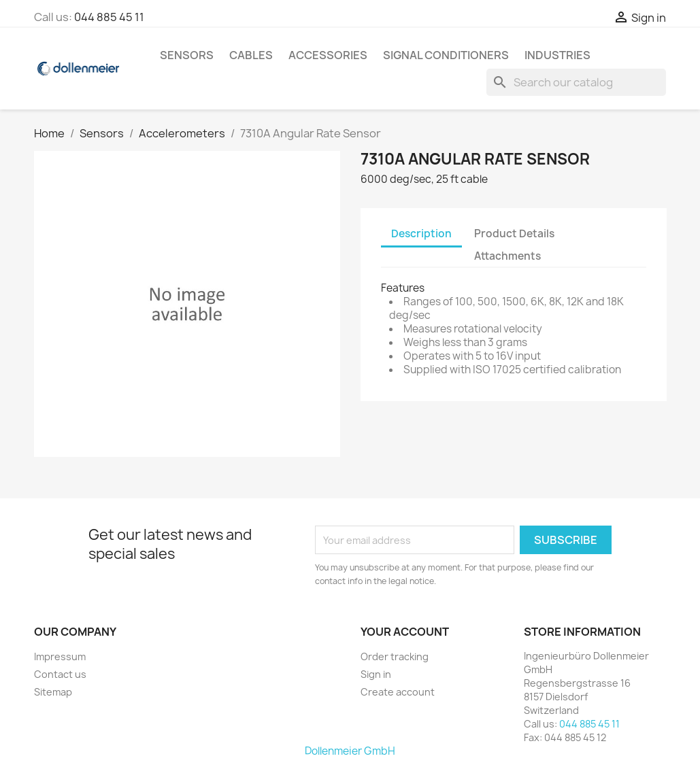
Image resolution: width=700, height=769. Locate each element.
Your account (405, 632)
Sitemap (53, 692)
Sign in (376, 674)
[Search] (576, 82)
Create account (398, 692)
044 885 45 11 (109, 17)
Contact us (60, 674)
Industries (557, 55)
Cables (251, 55)
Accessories (328, 55)
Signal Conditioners (446, 55)
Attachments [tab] (507, 256)
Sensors (187, 55)
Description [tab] (421, 234)
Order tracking (395, 656)
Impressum (60, 656)
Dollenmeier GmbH (350, 751)
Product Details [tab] (514, 234)
